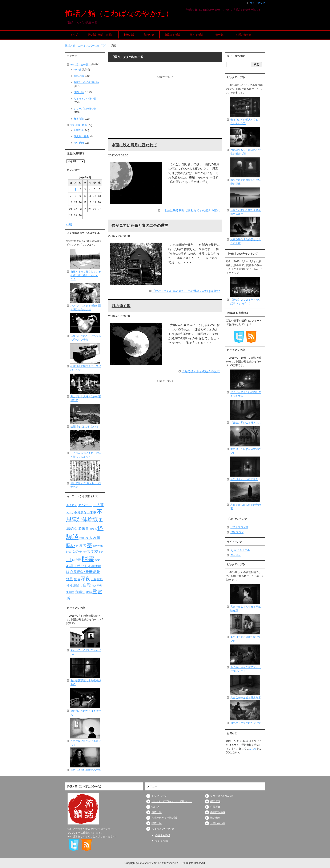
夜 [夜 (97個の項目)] (85, 546)
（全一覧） (219, 35)
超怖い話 (129, 35)
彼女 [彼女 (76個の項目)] (97, 560)
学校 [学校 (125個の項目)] (94, 551)
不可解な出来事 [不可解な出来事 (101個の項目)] (85, 512)
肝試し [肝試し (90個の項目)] (78, 585)
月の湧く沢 (121, 306)
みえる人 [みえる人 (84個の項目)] (72, 505)
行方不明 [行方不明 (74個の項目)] (97, 586)
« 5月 (69, 225)
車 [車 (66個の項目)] (67, 592)
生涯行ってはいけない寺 (84, 427)
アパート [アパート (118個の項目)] (85, 505)
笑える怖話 (196, 35)
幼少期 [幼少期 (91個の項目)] (77, 560)
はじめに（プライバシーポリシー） (172, 801)
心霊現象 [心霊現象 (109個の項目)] (77, 572)
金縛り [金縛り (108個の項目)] (80, 592)
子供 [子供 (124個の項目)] (86, 551)
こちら (253, 749)
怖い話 (77, 70)
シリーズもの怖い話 (85, 109)
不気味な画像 (81, 136)
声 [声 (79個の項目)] (77, 546)
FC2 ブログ (237, 532)
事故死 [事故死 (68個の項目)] (93, 529)
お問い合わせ (244, 35)
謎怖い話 (149, 35)
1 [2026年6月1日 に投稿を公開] (75, 189)
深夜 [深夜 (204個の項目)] (85, 579)
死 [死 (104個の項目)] (75, 579)
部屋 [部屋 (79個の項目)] (72, 592)
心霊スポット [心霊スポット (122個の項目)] (77, 566)
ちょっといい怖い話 (85, 99)
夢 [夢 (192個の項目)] (89, 545)
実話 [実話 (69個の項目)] (101, 552)
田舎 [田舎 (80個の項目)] (94, 579)
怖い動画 (79, 143)
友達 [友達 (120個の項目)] (97, 538)
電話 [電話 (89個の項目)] (89, 592)
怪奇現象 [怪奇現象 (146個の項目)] (92, 572)
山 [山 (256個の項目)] (69, 559)
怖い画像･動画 (79, 125)
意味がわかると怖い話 (86, 82)
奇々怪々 (236, 555)
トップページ (159, 796)
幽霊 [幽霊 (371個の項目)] (88, 559)
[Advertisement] (165, 108)
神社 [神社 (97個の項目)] (69, 585)
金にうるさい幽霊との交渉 (86, 770)
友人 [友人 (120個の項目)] (89, 538)
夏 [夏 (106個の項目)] (81, 546)
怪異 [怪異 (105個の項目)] (70, 579)
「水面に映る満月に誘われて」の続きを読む (190, 210)
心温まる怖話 (172, 35)
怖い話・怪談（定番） (101, 35)
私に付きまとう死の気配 (244, 479)
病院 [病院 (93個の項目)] (100, 579)
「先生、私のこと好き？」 (246, 423)
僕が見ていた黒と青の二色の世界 (140, 226)
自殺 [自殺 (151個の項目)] (87, 585)
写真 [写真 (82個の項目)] (82, 538)
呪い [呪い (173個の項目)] (71, 545)
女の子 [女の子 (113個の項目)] (77, 551)
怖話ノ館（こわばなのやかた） (119, 13)
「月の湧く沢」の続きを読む (201, 371)
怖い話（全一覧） (81, 65)
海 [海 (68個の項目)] (79, 579)
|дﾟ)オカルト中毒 (240, 550)
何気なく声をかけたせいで (246, 723)
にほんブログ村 (239, 527)
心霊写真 (79, 130)
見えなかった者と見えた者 (246, 698)
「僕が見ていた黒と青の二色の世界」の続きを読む (186, 291)
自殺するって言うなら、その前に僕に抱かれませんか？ (86, 275)
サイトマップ (257, 3)
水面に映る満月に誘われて (134, 145)
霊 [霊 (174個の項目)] (95, 591)
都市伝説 (79, 119)
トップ (74, 35)
